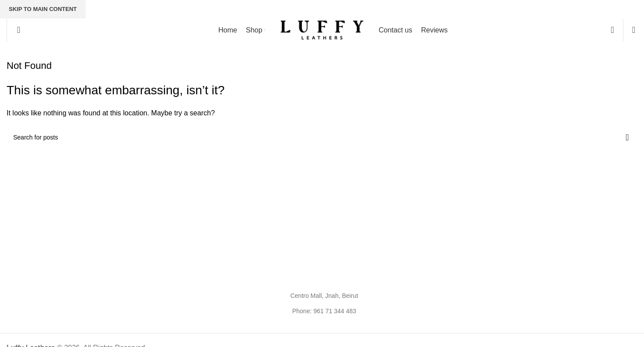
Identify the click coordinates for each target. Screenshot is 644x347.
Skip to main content (43, 9)
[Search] (16, 30)
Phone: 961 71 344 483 (324, 311)
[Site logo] (322, 30)
